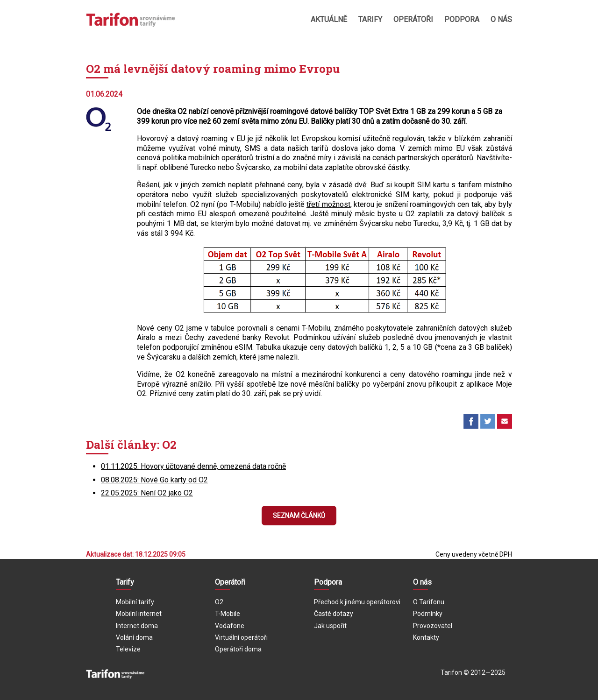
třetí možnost (328, 204)
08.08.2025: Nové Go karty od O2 (154, 480)
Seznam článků (299, 516)
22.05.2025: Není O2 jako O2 (147, 493)
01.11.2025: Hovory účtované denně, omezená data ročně (193, 466)
